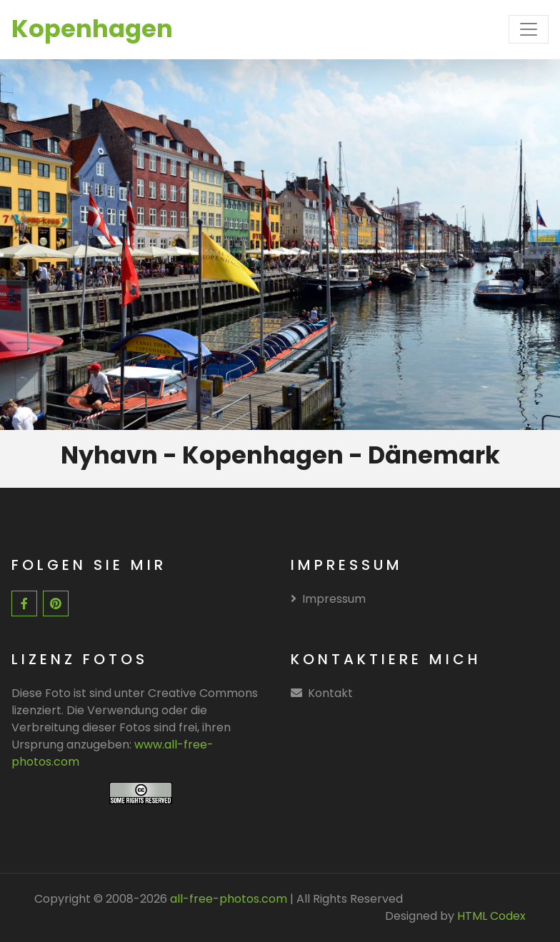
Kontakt (330, 693)
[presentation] (21, 274)
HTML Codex (491, 916)
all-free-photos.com (227, 899)
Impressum (328, 599)
